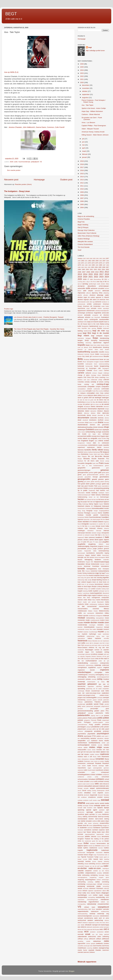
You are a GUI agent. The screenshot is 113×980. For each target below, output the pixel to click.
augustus (86, 97)
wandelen (99, 909)
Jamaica (86, 540)
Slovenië (100, 795)
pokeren (85, 718)
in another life (101, 524)
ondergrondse (104, 663)
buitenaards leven (91, 364)
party (79, 706)
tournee (101, 848)
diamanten (93, 411)
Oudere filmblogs (84, 239)
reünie (94, 750)
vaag (101, 866)
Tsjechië (84, 857)
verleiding (90, 882)
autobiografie (94, 320)
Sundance (97, 828)
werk (96, 918)
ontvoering (92, 677)
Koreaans (106, 569)
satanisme (81, 770)
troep (95, 855)
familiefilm (88, 450)
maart (84, 151)
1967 (104, 261)
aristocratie (105, 313)
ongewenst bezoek (86, 670)
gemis (80, 475)
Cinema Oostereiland (85, 244)
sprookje (92, 814)
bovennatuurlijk (105, 354)
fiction (102, 454)
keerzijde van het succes (86, 557)
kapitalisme (81, 555)
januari (85, 157)
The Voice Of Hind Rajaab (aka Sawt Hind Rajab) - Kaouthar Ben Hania (39, 329)
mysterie (85, 634)
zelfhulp (86, 939)
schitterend (81, 777)
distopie (94, 415)
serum (79, 791)
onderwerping (90, 665)
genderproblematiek (93, 475)
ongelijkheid (92, 667)
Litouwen (81, 589)
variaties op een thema (101, 871)
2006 (82, 201)
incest (103, 526)
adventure (98, 291)
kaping (107, 553)
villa (108, 891)
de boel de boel (83, 400)
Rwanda (95, 766)
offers (79, 659)
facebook (106, 447)
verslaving (81, 886)
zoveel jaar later (88, 946)
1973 (89, 263)
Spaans (100, 808)
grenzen (80, 488)
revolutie (99, 750)
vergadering (93, 877)
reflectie (80, 747)
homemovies (81, 508)
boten (97, 354)
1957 (107, 259)
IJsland (100, 522)
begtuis (107, 336)
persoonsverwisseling (85, 711)
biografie (81, 345)
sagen (89, 768)
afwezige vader (103, 295)
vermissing (82, 884)
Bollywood (81, 354)
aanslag (85, 284)
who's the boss (101, 923)
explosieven (91, 447)
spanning (81, 810)
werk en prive (104, 918)
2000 (87, 270)
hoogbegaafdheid (104, 511)
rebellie (107, 741)
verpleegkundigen (91, 884)
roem (99, 757)
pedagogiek (97, 706)
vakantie (81, 871)
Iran (99, 535)
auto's (86, 320)
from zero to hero (85, 466)
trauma (106, 852)
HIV (92, 506)
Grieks (86, 488)
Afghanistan (81, 293)
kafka (95, 551)
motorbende (81, 629)
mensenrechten (104, 606)
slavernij (80, 795)
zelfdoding (106, 937)
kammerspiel (81, 553)
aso (92, 317)
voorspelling (91, 897)
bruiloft (107, 362)
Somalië (80, 808)
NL (96, 648)
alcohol (80, 300)
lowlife (90, 591)
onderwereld (81, 665)
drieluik (95, 427)
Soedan (91, 806)
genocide (80, 477)
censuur (95, 373)
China (89, 377)
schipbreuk (106, 775)
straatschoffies (104, 823)
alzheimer (98, 302)
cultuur (80, 395)
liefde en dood (82, 586)
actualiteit (101, 288)
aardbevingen (92, 284)
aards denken (101, 284)
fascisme (81, 452)
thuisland (93, 843)
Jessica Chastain (15, 127)
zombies (106, 943)
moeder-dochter (90, 622)
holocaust (105, 506)
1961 (86, 261)
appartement (82, 311)
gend (84, 475)
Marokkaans (105, 600)
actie (16, 162)
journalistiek (82, 549)
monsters (100, 625)
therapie (80, 843)
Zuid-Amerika (97, 946)
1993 (92, 267)
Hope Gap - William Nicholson (92, 111)
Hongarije (89, 511)
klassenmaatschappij (102, 562)
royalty (107, 761)
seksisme (81, 786)
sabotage (101, 766)
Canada (89, 370)
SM (79, 797)
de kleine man (102, 400)
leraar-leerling (97, 580)
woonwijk (81, 934)
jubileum (89, 549)
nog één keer (104, 648)
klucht (107, 564)
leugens (89, 582)
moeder (80, 623)
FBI (101, 452)
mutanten (86, 632)
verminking (105, 882)
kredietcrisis (91, 573)
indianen (80, 528)
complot (98, 387)
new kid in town (104, 643)
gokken (93, 484)
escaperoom (81, 443)
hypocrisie (86, 519)
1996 (104, 267)
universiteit (81, 866)
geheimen (105, 470)
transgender (90, 853)
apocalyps (106, 308)
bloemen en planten (85, 349)
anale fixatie (105, 306)
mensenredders (83, 609)
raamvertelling (85, 738)
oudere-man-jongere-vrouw (86, 695)
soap (99, 800)
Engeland (85, 441)
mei (84, 145)
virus (88, 893)
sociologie (86, 806)
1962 (90, 261)
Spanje (106, 808)
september (86, 94)
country (101, 391)
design (107, 409)
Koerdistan (96, 566)
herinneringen (105, 497)
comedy (87, 382)
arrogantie (95, 315)
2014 (82, 177)
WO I (102, 929)
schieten (93, 775)
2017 (82, 167)
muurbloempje (93, 632)
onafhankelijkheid (91, 661)
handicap (94, 493)
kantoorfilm (100, 553)
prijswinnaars (82, 729)
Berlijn (87, 340)
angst (88, 308)
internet (106, 531)
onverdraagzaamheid (103, 677)
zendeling (80, 941)
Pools (99, 720)
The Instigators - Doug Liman (17, 191)
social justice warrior (92, 803)
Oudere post (66, 180)
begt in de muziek (101, 333)
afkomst (89, 293)
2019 (82, 161)
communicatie (82, 387)
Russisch (106, 763)
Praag (91, 725)
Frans (101, 463)
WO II (106, 929)
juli (83, 139)
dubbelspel (82, 430)
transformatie (81, 853)
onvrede (94, 679)
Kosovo (88, 571)
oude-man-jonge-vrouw (93, 693)
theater (107, 841)
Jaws (97, 542)
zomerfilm (80, 946)
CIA (93, 377)
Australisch (105, 317)
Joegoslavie (94, 546)
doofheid (101, 420)
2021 (82, 79)
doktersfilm (94, 418)
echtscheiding (90, 432)
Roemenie (105, 757)
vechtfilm (81, 873)
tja (94, 846)
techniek (80, 834)
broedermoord (94, 359)
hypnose (80, 519)
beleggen (88, 338)
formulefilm (81, 463)
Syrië (107, 830)
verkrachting (82, 882)
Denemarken (92, 409)
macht (80, 595)
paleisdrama (89, 702)
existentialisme (93, 445)
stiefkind (95, 821)
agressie (99, 297)
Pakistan (80, 702)
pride (102, 727)
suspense (102, 830)
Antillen (100, 308)
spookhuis (81, 814)
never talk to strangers (93, 643)
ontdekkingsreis (83, 675)
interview (88, 533)
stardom (91, 819)
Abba (107, 284)
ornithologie (81, 691)
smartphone (92, 797)
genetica (102, 475)
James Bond (94, 540)
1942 (84, 259)
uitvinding (92, 864)
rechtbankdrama (94, 743)
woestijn (80, 932)
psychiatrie (91, 734)
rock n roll (88, 757)
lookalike (99, 589)
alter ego (92, 302)
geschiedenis (104, 477)
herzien (81, 499)
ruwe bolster (82, 766)
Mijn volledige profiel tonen (95, 51)
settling (89, 791)
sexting (94, 791)
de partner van (88, 404)
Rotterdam (87, 761)
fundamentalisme (98, 466)
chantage (93, 375)
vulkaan (87, 907)
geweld (94, 479)
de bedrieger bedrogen (101, 398)
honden (107, 508)
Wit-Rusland (96, 930)
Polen (90, 718)
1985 (97, 265)
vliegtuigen (105, 893)
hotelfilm (106, 513)
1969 (79, 263)
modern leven (104, 620)
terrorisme (105, 836)
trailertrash (105, 850)
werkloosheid (82, 920)
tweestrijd (81, 861)
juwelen (80, 551)
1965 (101, 261)
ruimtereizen (82, 763)
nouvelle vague (83, 652)
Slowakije (106, 795)
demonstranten (82, 409)
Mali (84, 598)
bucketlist (81, 364)
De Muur (93, 402)
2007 (82, 198)
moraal (106, 627)
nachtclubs (106, 634)
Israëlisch (99, 537)
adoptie (91, 291)
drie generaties (103, 425)
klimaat (88, 564)
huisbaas (81, 515)
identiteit (86, 522)
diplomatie (106, 413)
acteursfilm (82, 288)
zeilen (99, 937)
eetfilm (89, 436)
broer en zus (104, 359)
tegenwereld (100, 834)
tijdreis (86, 846)
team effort (105, 832)
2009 (82, 192)
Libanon (106, 584)
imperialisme (93, 524)
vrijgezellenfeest (94, 902)
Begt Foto (81, 222)
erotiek (106, 441)
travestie (80, 855)
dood (79, 420)
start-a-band (99, 819)
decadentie (87, 407)
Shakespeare (101, 791)
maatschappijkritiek (96, 593)
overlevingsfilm (91, 697)
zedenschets (92, 937)
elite (89, 438)
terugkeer (81, 839)
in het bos (84, 526)
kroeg (79, 575)
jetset (100, 542)
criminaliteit (91, 393)
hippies (96, 504)
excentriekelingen (83, 445)
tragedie (80, 850)
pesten (97, 711)
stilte (86, 823)
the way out (100, 841)
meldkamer (101, 604)
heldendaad (105, 495)
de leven (88, 402)
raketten (107, 738)
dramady (106, 422)
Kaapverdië (88, 551)
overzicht (89, 700)
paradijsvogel (81, 704)
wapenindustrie (83, 911)
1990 (82, 267)
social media (104, 803)
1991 (86, 267)
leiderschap (81, 580)
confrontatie (105, 389)
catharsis (88, 373)
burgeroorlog (104, 366)
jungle (95, 549)
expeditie (106, 445)
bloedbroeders (97, 347)
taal (85, 832)
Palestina (98, 702)
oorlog (100, 679)
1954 (104, 259)
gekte (96, 473)
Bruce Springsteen (88, 362)
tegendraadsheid (90, 834)
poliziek (80, 720)
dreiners (93, 425)
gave (108, 468)
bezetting (81, 343)
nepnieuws (106, 641)
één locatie (82, 434)
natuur (90, 638)
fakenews (81, 450)
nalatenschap (91, 636)
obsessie (88, 654)
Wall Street (92, 909)
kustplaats (97, 575)
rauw (88, 741)
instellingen (81, 531)
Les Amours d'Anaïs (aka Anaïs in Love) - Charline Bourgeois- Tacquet (39, 317)
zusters (95, 948)
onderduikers (94, 663)
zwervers (86, 952)
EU (99, 443)
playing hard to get (97, 716)
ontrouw (107, 675)
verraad (100, 884)
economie (105, 432)
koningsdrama (92, 569)
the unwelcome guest (89, 841)
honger (96, 511)
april (84, 148)
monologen (92, 625)
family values (98, 450)
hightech (106, 502)
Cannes (106, 370)
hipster (101, 504)
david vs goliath (83, 398)
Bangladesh (85, 326)
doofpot (107, 420)
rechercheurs (82, 743)
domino (107, 418)
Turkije (96, 857)
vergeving (81, 880)
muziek (101, 632)
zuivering (90, 948)
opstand (106, 686)
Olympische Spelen (89, 659)
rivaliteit (92, 754)
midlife (80, 613)
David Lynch (105, 395)
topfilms (86, 848)
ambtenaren (97, 304)
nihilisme (91, 648)
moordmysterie (89, 627)
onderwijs (98, 665)
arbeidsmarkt (91, 311)
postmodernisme (82, 725)
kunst (91, 575)
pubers (99, 736)
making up (106, 595)
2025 (82, 67)
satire (86, 770)
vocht (90, 895)
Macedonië (106, 593)
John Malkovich (29, 127)
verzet (80, 888)
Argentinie (98, 313)
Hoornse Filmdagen (84, 513)
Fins (108, 459)
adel (85, 291)
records (100, 745)
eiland (85, 438)
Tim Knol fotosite (84, 247)
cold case (87, 380)
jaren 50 (80, 542)
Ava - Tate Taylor (88, 105)
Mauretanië (100, 602)
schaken (106, 770)
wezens (107, 920)
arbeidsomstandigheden (102, 311)
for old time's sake (92, 461)
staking (80, 817)
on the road (103, 659)
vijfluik (104, 891)
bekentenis (81, 338)
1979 (79, 265)
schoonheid (105, 777)
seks (97, 784)
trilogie (91, 855)
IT (104, 537)
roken (79, 759)
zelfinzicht (92, 939)
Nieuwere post (11, 180)
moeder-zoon (103, 622)
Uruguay (87, 866)
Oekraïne (99, 656)
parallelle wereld (92, 704)
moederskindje (82, 625)
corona (80, 391)
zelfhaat (80, 939)
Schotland (92, 779)
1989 (79, 267)
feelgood (106, 452)
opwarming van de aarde (94, 689)
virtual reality (82, 893)
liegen (89, 586)
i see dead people (95, 519)
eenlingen (106, 434)
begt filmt (87, 333)
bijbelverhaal (97, 343)
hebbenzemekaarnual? (84, 495)
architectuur (90, 313)
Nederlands (83, 641)
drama (101, 422)
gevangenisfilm (84, 479)
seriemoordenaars (102, 788)
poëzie (80, 718)
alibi (91, 300)
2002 (95, 270)
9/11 (106, 279)
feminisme (85, 454)
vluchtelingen (82, 895)
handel (88, 493)
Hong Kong (81, 511)
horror (100, 513)
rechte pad (105, 743)
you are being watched (101, 934)
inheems (106, 528)
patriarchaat (90, 706)
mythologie (93, 634)
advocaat (106, 291)
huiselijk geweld (92, 515)
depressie (101, 409)
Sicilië (94, 793)
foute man (95, 463)
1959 (79, 261)
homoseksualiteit (98, 508)
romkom (81, 761)
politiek (106, 718)
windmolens (96, 927)
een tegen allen (94, 434)
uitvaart (86, 864)
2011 (82, 186)
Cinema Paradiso (84, 219)
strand (80, 825)
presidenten (96, 727)
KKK (92, 562)
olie (82, 659)
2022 (82, 76)
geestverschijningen (84, 470)
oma (97, 659)
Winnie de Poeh (82, 930)
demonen (106, 407)
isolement (92, 537)
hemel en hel (94, 497)
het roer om (91, 502)
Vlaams (98, 893)
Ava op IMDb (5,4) (11, 72)
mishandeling (90, 618)
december (86, 85)
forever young (105, 461)
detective (81, 411)
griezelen (91, 488)
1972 (86, 263)
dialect (87, 411)
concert (90, 389)
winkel (102, 927)
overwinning (82, 700)
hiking (80, 504)
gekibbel (91, 473)
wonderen (93, 932)
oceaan (101, 654)
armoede (87, 315)
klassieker (81, 564)
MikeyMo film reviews (85, 242)
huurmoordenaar (24, 162)
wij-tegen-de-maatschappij (101, 925)
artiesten (88, 317)
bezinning (88, 343)
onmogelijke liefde (102, 672)
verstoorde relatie (94, 886)
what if (80, 923)
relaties (92, 747)
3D (103, 279)
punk (103, 736)
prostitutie (98, 731)
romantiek (100, 759)
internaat (99, 531)
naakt (99, 634)
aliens (95, 300)
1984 (93, 265)
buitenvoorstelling (104, 364)
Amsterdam (97, 306)
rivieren (97, 754)
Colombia (81, 382)
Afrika (101, 293)
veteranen (92, 888)
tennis (99, 837)
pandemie (106, 702)
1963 (93, 261)
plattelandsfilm (84, 715)
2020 (12, 162)
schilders (99, 775)
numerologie (81, 654)
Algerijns (86, 300)
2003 (99, 270)
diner (99, 413)
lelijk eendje (88, 580)
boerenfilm (95, 352)
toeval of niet (105, 846)
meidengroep (93, 604)
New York (81, 645)
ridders (98, 752)
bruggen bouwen (99, 362)
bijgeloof (106, 343)
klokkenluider (95, 564)
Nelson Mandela (93, 641)
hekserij (98, 495)
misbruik (106, 616)
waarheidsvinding (83, 909)
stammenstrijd (93, 817)
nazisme (98, 638)
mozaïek (100, 629)
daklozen (90, 395)
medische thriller (83, 604)
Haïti (108, 490)
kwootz (103, 575)
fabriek (99, 447)
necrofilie (106, 638)
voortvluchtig (100, 897)
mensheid (96, 609)
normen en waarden (102, 650)
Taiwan (89, 832)
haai (97, 490)
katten (99, 555)
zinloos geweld (91, 943)
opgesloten (91, 686)
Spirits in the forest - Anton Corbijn (94, 108)
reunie (89, 750)
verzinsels (86, 888)
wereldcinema (89, 918)
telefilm (88, 836)
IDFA (91, 522)
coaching (102, 377)
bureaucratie (89, 366)
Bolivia (107, 352)
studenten (83, 828)
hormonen (94, 513)
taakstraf (80, 832)
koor (100, 569)
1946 (91, 259)
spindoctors (81, 812)
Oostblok (106, 679)
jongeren (101, 546)
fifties (79, 456)
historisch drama (84, 506)
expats (100, 445)
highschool (99, 502)
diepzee (106, 411)
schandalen (81, 772)
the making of (96, 839)
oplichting (99, 686)
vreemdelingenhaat (92, 900)
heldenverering (82, 497)
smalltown (84, 797)
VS (41, 162)
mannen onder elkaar (85, 600)
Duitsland (90, 429)
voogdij (107, 895)
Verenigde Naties (104, 875)
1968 (107, 261)
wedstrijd (92, 914)
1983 (90, 265)
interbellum (90, 531)
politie (100, 718)
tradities (106, 848)
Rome (107, 759)
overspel (106, 697)
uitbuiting (106, 861)
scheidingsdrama (84, 775)
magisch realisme (97, 595)
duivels (97, 430)
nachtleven (81, 636)
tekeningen (81, 837)
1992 (89, 267)
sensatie (86, 788)
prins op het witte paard (101, 729)
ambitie (89, 304)
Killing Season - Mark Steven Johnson (95, 135)
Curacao (85, 395)
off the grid (106, 656)
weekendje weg (103, 914)
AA (108, 282)
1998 (79, 270)
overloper (100, 698)
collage (100, 380)
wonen (107, 932)
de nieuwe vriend (102, 402)
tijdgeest (80, 846)
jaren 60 (86, 542)
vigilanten (91, 891)
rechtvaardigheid (84, 745)
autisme (80, 320)
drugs (107, 427)
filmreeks (87, 459)
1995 (100, 267)
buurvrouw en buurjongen (87, 368)
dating (100, 395)
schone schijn (93, 777)
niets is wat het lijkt (103, 645)
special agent (92, 810)
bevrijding (94, 340)
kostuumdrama (104, 571)
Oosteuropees (91, 682)
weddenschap (105, 911)
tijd (108, 843)
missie (107, 618)
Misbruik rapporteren (87, 962)
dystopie (106, 430)
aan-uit (80, 284)
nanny (98, 636)
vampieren (88, 871)
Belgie (95, 338)
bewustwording (104, 340)
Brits (80, 359)
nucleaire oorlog (102, 652)
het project (84, 502)
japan (101, 540)
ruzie (89, 766)
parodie (107, 704)
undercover (105, 864)
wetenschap (99, 920)
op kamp (101, 682)
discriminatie (82, 415)
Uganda (100, 861)
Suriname (80, 830)
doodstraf (85, 420)
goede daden (85, 484)
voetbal (95, 895)
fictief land (97, 454)
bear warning (92, 328)
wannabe (106, 909)
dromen (101, 427)
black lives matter (95, 345)
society (80, 806)
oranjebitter (106, 689)
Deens (93, 406)
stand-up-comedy (103, 817)
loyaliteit (96, 591)
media (107, 602)
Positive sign (9, 309)
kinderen (98, 560)
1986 (100, 265)
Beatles (100, 328)
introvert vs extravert (84, 535)
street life (86, 826)
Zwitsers (92, 952)
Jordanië (106, 546)
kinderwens (81, 562)
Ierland (95, 522)
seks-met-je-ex (104, 784)
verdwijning (94, 875)
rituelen (87, 754)
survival (95, 830)
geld (100, 472)
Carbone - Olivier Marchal (91, 114)
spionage (90, 812)
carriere (81, 373)
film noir (91, 456)
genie (107, 475)
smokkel (100, 797)
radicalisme (100, 738)
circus (97, 377)
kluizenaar (87, 566)
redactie (106, 745)
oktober (85, 91)
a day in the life (90, 282)
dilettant (93, 413)
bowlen (80, 356)
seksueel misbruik (99, 786)
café (99, 368)
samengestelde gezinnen (101, 768)
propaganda (89, 731)
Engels (91, 441)
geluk (107, 473)
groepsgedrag (98, 488)
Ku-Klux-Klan (85, 575)
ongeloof (100, 667)
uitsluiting (81, 864)
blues (96, 349)
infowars (100, 528)
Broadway (87, 359)
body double (104, 349)
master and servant (89, 602)
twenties (88, 861)
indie (86, 528)
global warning (105, 482)
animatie (94, 308)
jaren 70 (92, 542)
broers (80, 362)
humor (87, 517)
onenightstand (82, 667)
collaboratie (94, 380)
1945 (88, 259)
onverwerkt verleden (84, 679)
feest (79, 454)
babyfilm (101, 322)
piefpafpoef (35, 162)
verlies (98, 882)
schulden (87, 781)
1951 (97, 259)
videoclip (106, 888)
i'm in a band (105, 519)
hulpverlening (105, 515)
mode (88, 620)
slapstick (100, 793)
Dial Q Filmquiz (83, 227)
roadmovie (104, 754)
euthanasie (105, 443)
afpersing (95, 293)
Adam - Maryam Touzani (90, 129)
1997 (107, 267)
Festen (91, 454)
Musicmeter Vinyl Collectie (87, 233)
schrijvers (100, 779)
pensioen (80, 709)
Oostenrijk (81, 682)
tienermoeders (101, 843)
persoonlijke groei (100, 709)
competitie (91, 387)
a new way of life (101, 282)
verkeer (99, 880)
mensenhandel (92, 606)
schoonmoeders (83, 779)
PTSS (94, 736)
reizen (86, 747)
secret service (90, 784)
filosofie (94, 459)
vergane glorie (104, 877)
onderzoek (106, 665)
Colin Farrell (60, 127)
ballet (79, 326)
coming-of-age (103, 384)
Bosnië (92, 354)
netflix (83, 643)
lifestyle (94, 586)
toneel (80, 848)
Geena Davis (41, 127)
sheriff (107, 791)
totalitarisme (93, 848)
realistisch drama (97, 741)
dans (95, 395)
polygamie (87, 720)
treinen (86, 855)
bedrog (80, 331)
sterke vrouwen (86, 821)
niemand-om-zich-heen (91, 645)
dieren (80, 413)
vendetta (99, 873)
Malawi (80, 598)
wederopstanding (83, 914)
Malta (89, 598)
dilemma (87, 413)
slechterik (86, 795)
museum (106, 629)
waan (93, 907)
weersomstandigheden (85, 916)
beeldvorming (88, 331)
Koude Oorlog (82, 573)
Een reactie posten (14, 170)
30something (97, 279)
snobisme (86, 800)
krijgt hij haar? (100, 573)
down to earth (93, 422)
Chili (85, 377)
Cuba (102, 393)
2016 (82, 170)
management (96, 598)
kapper (88, 555)
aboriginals (81, 286)
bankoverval (94, 326)
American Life (88, 306)
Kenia (96, 557)
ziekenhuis (97, 941)
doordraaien (81, 422)
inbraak (98, 526)
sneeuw (106, 797)
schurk (92, 781)
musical (80, 632)
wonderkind (100, 932)
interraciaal (81, 533)
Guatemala (92, 490)
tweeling (107, 859)
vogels (101, 895)
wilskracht (89, 927)
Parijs (102, 704)
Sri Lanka (98, 814)
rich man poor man (89, 752)
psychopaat (88, 736)
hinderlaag (85, 504)
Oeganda (88, 656)
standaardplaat (82, 819)
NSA (92, 652)
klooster (103, 564)
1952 (101, 259)
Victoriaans (100, 888)
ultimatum (98, 864)
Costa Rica (95, 391)
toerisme (98, 846)
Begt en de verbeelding (86, 216)
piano (103, 711)
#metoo (80, 259)
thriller (86, 843)
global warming (95, 482)
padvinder (106, 700)
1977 (104, 263)
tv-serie (85, 859)
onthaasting (92, 675)
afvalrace (92, 295)
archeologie (81, 313)
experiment (81, 447)
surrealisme (88, 830)
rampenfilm (82, 741)
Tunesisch (90, 857)
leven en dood (97, 582)
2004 (82, 207)
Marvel (80, 602)
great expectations (104, 486)
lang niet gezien (86, 578)
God (79, 484)
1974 (93, 263)
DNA (108, 415)
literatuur (106, 586)
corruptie (89, 391)
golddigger (99, 484)
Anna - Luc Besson (88, 122)
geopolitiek (88, 477)
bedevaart (106, 328)
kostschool (94, 571)
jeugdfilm (106, 542)
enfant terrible (102, 438)
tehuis (107, 834)
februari (85, 154)
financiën (101, 459)
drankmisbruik (83, 425)
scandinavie (99, 770)
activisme (94, 288)
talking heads (96, 832)
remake (106, 747)
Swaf (79, 250)
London (93, 589)
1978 (107, 263)
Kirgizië (88, 562)
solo (108, 806)
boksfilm (102, 352)
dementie (99, 406)
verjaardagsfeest (90, 880)
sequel (92, 788)
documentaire (83, 418)
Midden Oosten (93, 611)
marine (98, 600)
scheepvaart (105, 772)
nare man (105, 636)
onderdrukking (83, 663)
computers (105, 387)
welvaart (80, 918)
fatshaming (96, 452)
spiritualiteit (99, 812)
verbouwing (86, 875)
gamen (107, 466)
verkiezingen (105, 880)
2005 (82, 204)
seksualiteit (88, 786)
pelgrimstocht (105, 706)
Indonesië (92, 528)
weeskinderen (104, 916)
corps (83, 391)
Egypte (103, 436)
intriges (99, 533)
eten (95, 443)
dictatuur (100, 411)
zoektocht (99, 943)
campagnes (106, 368)
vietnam (85, 891)
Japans (106, 540)
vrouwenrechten (103, 904)
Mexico (106, 609)
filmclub (106, 456)
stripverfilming (97, 826)
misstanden (81, 620)
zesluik (88, 941)
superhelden (105, 828)
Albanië (107, 297)
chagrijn (100, 373)
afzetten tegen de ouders (86, 297)
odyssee (82, 656)
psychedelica (82, 734)
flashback (80, 461)
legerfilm (106, 578)
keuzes (80, 560)
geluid (104, 473)
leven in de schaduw (88, 584)
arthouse (81, 317)
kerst (107, 557)
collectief (106, 380)
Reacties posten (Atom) (23, 184)
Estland (89, 443)
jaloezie (80, 540)
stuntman (90, 828)
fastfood (91, 452)
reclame (94, 745)
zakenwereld (82, 937)
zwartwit (91, 950)
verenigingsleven (82, 877)
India (107, 526)
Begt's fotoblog (83, 225)
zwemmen (106, 950)
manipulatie (105, 598)
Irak (96, 535)
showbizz (87, 793)
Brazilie (106, 356)
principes (89, 729)
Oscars (88, 691)
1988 (107, 265)
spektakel (102, 810)
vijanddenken (98, 891)
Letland (83, 582)
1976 (100, 263)
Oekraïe (94, 656)
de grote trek (92, 400)
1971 (83, 263)
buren (96, 366)
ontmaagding (100, 675)
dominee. (101, 418)
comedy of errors (97, 382)
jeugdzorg (92, 544)
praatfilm (98, 725)
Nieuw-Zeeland (83, 648)
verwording (106, 886)
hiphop (91, 504)
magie (89, 595)
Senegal (80, 788)
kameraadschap (104, 551)
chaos (99, 375)
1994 (96, 267)
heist (93, 495)
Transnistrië (99, 853)
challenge (106, 373)
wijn (79, 927)
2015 (82, 174)
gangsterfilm (82, 468)
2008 (82, 195)
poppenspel (106, 720)
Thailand (87, 839)
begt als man (99, 331)
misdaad (81, 618)
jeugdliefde (82, 544)
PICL (107, 711)
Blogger (72, 971)
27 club (90, 279)
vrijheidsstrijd (91, 904)
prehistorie (106, 725)
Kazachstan (106, 555)
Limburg (100, 586)
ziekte (106, 941)
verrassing (106, 884)
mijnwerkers (99, 613)
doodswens (93, 420)
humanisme (81, 517)
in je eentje (91, 526)
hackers (103, 490)
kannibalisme (91, 553)
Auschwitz (97, 317)
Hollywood (97, 506)
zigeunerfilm (82, 943)
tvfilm (90, 859)
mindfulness (92, 616)
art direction (104, 315)
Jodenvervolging (83, 546)
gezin (107, 479)
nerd (79, 643)
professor (80, 731)
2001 (91, 270)
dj (105, 415)
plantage (91, 713)
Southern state (92, 808)
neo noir (100, 641)
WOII (86, 932)
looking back (105, 589)
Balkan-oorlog (104, 324)
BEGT (11, 14)
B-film (85, 322)
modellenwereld (95, 620)
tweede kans (98, 859)
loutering (85, 591)
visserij (93, 893)
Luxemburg (86, 593)
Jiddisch (101, 544)
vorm (107, 897)
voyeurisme (81, 900)
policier (95, 718)
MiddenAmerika (104, 611)
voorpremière (82, 897)
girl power (87, 482)
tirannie (90, 846)
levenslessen (99, 584)
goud (86, 486)
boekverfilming (84, 352)
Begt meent (83, 336)
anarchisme (81, 308)
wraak (88, 934)
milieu (107, 613)
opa (100, 684)
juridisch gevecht (103, 549)
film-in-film (99, 456)
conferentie (97, 389)
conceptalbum (82, 389)
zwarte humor (82, 950)
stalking (85, 817)
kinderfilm (106, 560)
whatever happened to (89, 923)
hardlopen (101, 493)
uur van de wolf (95, 866)
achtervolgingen (104, 286)
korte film (81, 571)
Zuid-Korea (105, 946)
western (90, 920)
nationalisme (81, 638)
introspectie (105, 533)
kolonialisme (105, 566)
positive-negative (98, 722)
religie (99, 747)
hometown (88, 508)
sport (87, 814)
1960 (83, 261)
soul (85, 808)
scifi (96, 781)
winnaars (106, 927)
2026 (82, 64)
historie (106, 504)
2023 (82, 73)
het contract (88, 500)
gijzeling (81, 481)
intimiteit (94, 533)
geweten (101, 479)
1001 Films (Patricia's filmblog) (88, 236)
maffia (85, 595)
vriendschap (82, 902)
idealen (80, 522)
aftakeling (106, 293)
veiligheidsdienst (90, 873)
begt (90, 47)
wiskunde (90, 930)
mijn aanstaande (89, 613)
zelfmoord (105, 939)
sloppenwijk (94, 795)
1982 (86, 265)
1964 (97, 261)
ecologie (99, 432)
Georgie (95, 477)
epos (96, 441)
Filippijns (84, 456)
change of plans (84, 375)
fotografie (89, 463)
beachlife (84, 328)
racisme (93, 738)
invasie (92, 535)
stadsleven (105, 814)
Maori (94, 600)
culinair (107, 393)
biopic (88, 345)
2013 (82, 180)
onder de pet (104, 661)
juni (84, 142)
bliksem (86, 347)
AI (103, 297)
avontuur (80, 322)
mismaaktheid (100, 618)
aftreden (86, 295)
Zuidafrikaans (82, 948)
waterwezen (95, 911)
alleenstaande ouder (84, 302)
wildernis (83, 927)
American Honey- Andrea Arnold (93, 132)
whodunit (88, 925)
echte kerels (81, 432)
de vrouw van (97, 404)
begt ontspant (97, 336)
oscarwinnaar (95, 691)
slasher (107, 793)
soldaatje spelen (100, 805)
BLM (90, 347)
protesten (106, 731)
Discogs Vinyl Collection (86, 230)
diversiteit (100, 415)
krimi (108, 573)
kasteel (93, 555)
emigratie (94, 438)
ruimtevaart (90, 763)
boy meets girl (87, 356)
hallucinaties (81, 493)
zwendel (80, 952)
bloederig (106, 347)
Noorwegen (89, 650)
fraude (107, 463)
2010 (82, 189)
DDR (90, 398)
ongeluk (106, 667)
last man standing (97, 578)
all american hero (103, 300)
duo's (101, 430)
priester (107, 727)
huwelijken (105, 517)
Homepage (39, 180)
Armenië (80, 315)
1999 (83, 270)
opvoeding (81, 689)
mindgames (99, 616)
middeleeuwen (82, 611)
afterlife (80, 295)
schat (93, 772)
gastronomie (96, 468)
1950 (94, 259)
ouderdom (105, 693)
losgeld (80, 591)
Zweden (98, 950)
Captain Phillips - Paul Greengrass (94, 126)
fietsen (107, 454)
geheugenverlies (83, 473)
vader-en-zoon (95, 868)
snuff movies (93, 800)
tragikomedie (92, 850)
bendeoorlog (104, 338)
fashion (86, 452)
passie (84, 706)
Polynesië (94, 720)
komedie (81, 569)
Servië (84, 791)
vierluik (80, 891)
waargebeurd (103, 907)
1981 (83, 265)
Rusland (98, 763)
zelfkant (99, 939)
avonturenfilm (104, 319)
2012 (82, 183)
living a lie (87, 589)
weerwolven (96, 916)
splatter (107, 812)
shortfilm (80, 793)
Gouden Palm (93, 486)
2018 (82, 164)
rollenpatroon (85, 759)
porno (80, 722)
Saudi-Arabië (91, 770)
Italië (107, 537)
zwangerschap (104, 948)
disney (89, 415)
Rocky (95, 757)
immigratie (85, 524)
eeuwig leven (96, 436)
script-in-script (82, 784)
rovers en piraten (99, 761)
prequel (89, 727)
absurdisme (92, 286)
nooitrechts (81, 650)
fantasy (106, 450)
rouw (92, 761)
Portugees (87, 722)
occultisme (94, 654)
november (86, 88)
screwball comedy (103, 781)
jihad (108, 544)
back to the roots (94, 324)
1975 (97, 263)
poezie (107, 715)
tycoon (94, 861)
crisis (97, 393)
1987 (104, 265)
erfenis (101, 441)
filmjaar (80, 459)
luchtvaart (102, 591)
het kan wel (95, 500)
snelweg (80, 800)
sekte (107, 786)
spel (108, 810)
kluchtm (80, 566)
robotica (80, 757)
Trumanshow (101, 855)
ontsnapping (82, 677)
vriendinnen (105, 900)
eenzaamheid (82, 436)
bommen (87, 354)
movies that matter (91, 629)
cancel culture (98, 370)
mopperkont (99, 627)
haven (107, 493)
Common (50, 127)
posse (107, 722)
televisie (94, 837)
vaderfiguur (106, 868)
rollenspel (92, 759)
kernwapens (102, 557)
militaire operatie (83, 616)
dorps (87, 422)
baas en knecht (93, 322)
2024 (82, 70)
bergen (80, 340)
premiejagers (82, 727)
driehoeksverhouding (85, 427)
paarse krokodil (97, 700)
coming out (89, 384)
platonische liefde (102, 713)
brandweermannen (98, 356)
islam (86, 537)
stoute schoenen (93, 823)
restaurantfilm (82, 750)
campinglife (81, 370)
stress (91, 826)
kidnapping (88, 560)
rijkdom (103, 752)
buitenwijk (81, 366)
